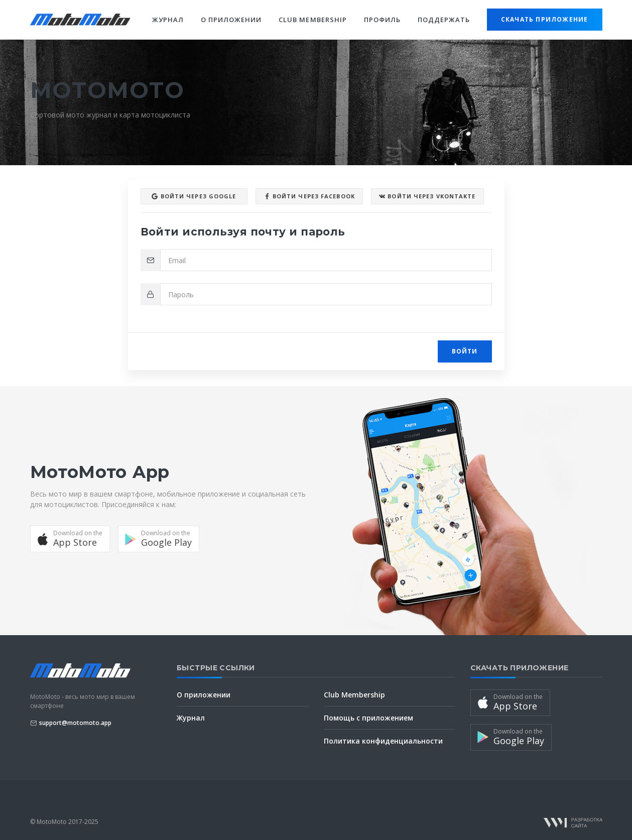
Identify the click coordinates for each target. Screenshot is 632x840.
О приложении (231, 20)
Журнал (168, 20)
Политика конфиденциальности (383, 741)
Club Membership (313, 20)
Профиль (382, 20)
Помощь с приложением (368, 718)
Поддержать (444, 20)
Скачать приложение (545, 19)
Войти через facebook (309, 197)
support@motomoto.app (75, 723)
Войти (465, 351)
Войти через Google (194, 197)
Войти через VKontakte (427, 197)
